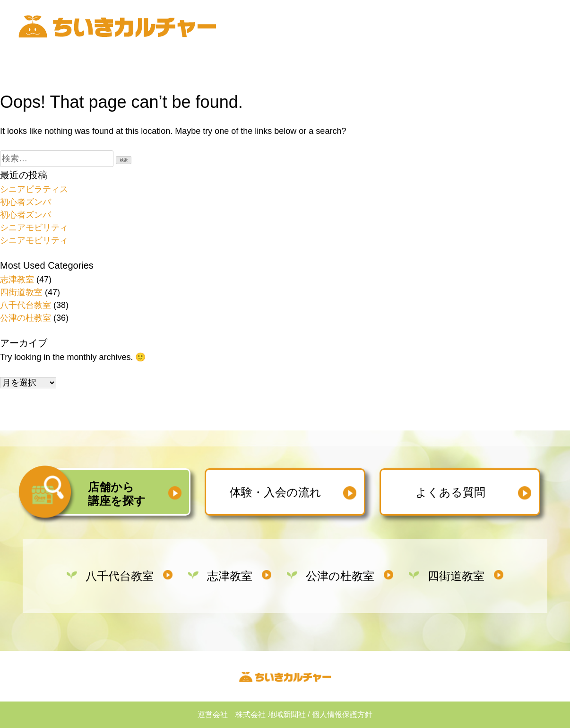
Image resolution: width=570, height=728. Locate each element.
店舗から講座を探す (117, 494)
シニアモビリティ (34, 228)
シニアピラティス (34, 189)
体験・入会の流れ (276, 492)
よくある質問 (450, 492)
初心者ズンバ (26, 202)
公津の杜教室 (26, 318)
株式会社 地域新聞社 (270, 715)
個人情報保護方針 (342, 715)
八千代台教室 (26, 305)
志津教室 (17, 280)
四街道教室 (21, 292)
